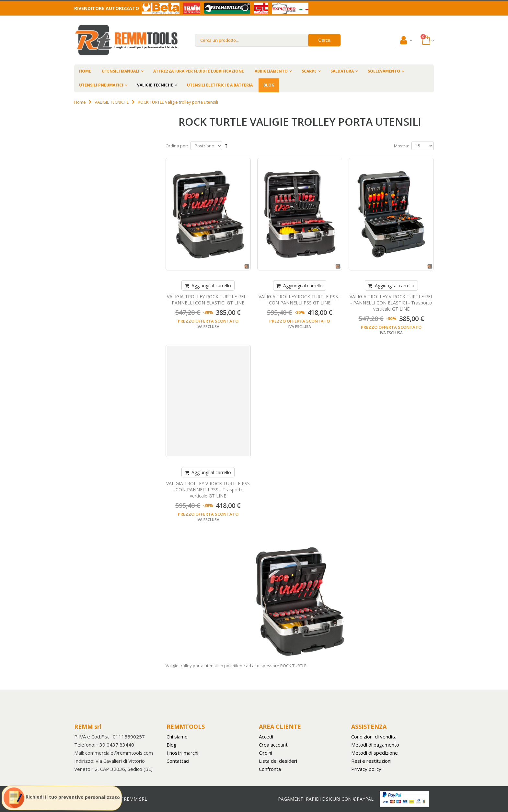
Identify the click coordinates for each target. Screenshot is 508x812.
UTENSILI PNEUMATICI (101, 85)
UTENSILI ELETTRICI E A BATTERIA (220, 85)
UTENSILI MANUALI (121, 71)
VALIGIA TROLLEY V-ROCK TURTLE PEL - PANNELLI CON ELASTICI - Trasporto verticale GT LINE (391, 303)
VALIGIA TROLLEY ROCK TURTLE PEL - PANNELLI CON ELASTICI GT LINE (208, 300)
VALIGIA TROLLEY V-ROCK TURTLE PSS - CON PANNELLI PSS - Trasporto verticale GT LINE (208, 490)
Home (80, 102)
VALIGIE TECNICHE (155, 85)
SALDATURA (342, 71)
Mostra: (401, 146)
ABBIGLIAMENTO (271, 71)
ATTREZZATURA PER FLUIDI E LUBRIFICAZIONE (199, 71)
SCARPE (309, 71)
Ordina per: (177, 146)
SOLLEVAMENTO (384, 71)
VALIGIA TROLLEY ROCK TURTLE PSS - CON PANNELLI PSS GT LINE (300, 300)
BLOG (269, 85)
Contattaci (178, 761)
